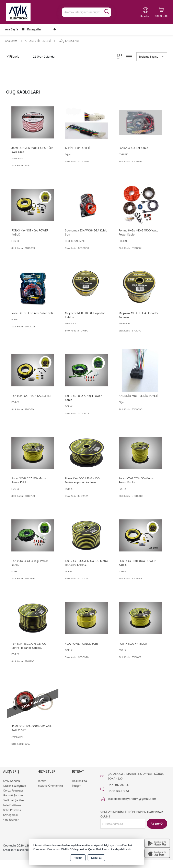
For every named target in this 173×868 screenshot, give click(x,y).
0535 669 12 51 (118, 791)
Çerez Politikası (13, 791)
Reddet (78, 858)
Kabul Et (96, 858)
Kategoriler (32, 29)
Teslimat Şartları (13, 800)
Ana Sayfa (11, 29)
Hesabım (146, 16)
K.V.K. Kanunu (11, 781)
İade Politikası (12, 805)
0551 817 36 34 (118, 785)
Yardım (42, 781)
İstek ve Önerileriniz (50, 786)
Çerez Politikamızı (99, 849)
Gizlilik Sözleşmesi (15, 786)
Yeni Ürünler (11, 820)
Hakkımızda (79, 781)
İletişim (77, 786)
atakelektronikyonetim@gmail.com (132, 799)
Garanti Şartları (13, 795)
